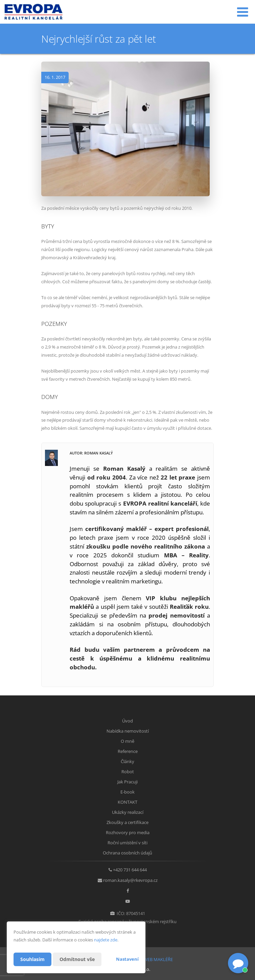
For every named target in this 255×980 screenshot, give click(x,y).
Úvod (127, 721)
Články (127, 761)
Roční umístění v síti (127, 843)
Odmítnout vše (77, 959)
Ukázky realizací (128, 812)
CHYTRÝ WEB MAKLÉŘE (150, 959)
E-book (127, 792)
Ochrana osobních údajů (127, 853)
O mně (127, 741)
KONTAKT (127, 802)
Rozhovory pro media (128, 832)
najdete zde (106, 940)
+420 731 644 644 (130, 870)
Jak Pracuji (127, 782)
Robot (128, 772)
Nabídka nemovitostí (128, 731)
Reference (128, 751)
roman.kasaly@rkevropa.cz (130, 880)
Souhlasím (32, 959)
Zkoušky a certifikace (127, 822)
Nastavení (127, 959)
